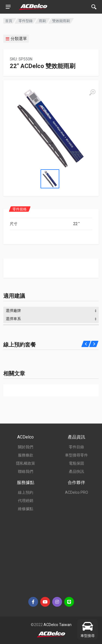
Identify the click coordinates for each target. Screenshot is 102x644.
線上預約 (26, 492)
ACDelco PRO (77, 492)
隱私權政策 (26, 463)
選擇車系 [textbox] (13, 319)
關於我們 (26, 447)
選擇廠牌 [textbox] (13, 311)
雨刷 (42, 21)
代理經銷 (26, 501)
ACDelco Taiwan (58, 625)
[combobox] (51, 311)
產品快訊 (76, 471)
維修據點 (26, 509)
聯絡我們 (26, 471)
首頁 (9, 21)
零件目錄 (76, 447)
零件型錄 (26, 21)
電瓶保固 (76, 463)
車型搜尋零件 (76, 455)
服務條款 (26, 455)
